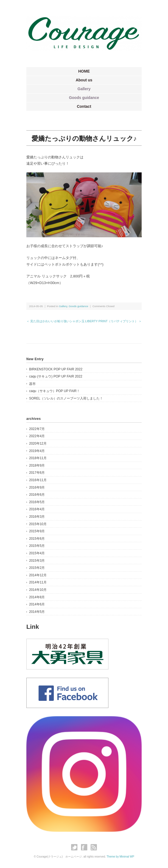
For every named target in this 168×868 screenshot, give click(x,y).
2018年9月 (37, 465)
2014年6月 (37, 604)
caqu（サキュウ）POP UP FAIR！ (54, 391)
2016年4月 (37, 509)
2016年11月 (38, 480)
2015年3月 (37, 561)
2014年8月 (37, 597)
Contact (84, 106)
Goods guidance (84, 98)
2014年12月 (38, 575)
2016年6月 (37, 495)
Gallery (84, 89)
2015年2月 (37, 568)
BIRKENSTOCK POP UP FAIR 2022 (56, 369)
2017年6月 (37, 473)
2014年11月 (38, 582)
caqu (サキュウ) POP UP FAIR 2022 (56, 376)
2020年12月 (38, 443)
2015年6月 (37, 539)
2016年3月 (37, 517)
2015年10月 (38, 524)
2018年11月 (38, 458)
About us (84, 80)
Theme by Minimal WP (120, 857)
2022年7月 (37, 429)
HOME (84, 71)
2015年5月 (37, 546)
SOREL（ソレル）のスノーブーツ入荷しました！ (66, 398)
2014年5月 (37, 612)
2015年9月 (37, 531)
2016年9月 (37, 487)
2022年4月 (37, 436)
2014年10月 (38, 590)
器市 (32, 384)
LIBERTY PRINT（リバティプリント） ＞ (113, 321)
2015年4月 (37, 553)
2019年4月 (37, 451)
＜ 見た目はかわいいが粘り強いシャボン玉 (55, 321)
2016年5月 (37, 502)
